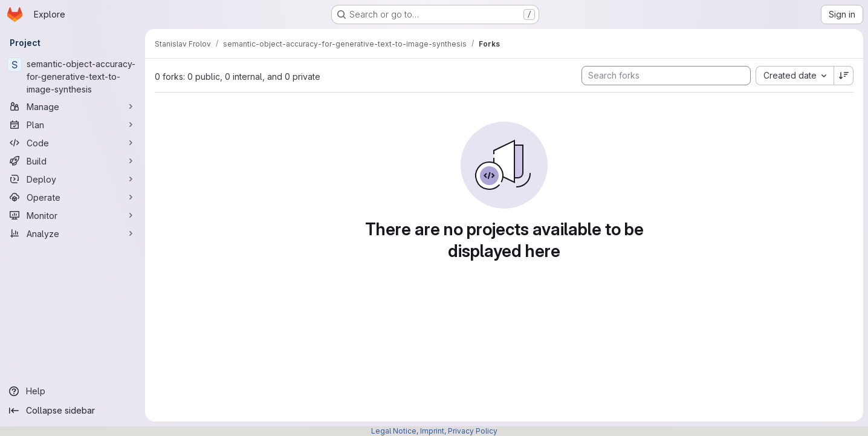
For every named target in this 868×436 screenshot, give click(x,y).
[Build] (73, 161)
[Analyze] (73, 233)
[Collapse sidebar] (73, 411)
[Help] (73, 391)
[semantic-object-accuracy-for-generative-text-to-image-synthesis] (73, 76)
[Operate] (73, 197)
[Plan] (73, 125)
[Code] (73, 143)
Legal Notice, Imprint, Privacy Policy (434, 431)
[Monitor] (73, 215)
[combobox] (795, 76)
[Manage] (73, 106)
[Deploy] (73, 179)
